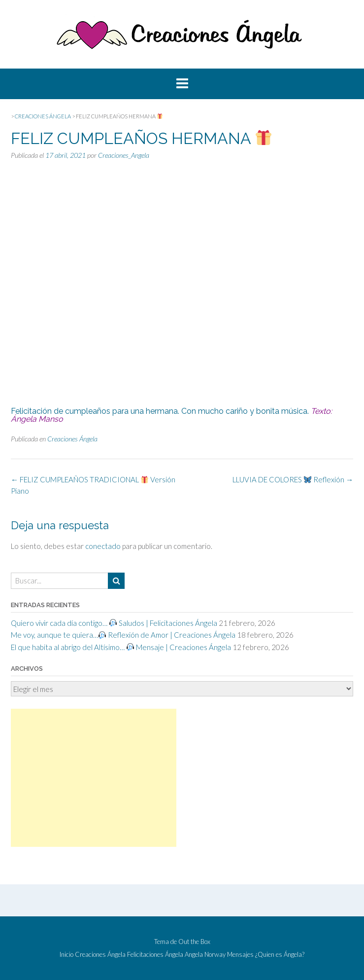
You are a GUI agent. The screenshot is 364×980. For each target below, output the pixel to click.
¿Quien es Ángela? (280, 955)
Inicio (66, 955)
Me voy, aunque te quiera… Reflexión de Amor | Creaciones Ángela (123, 635)
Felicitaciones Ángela (155, 955)
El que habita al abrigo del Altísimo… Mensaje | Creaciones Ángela (121, 647)
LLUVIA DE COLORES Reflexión (293, 479)
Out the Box (194, 942)
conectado (103, 546)
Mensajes (240, 955)
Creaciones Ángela (72, 439)
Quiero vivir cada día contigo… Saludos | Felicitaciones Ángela (114, 623)
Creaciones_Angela (124, 155)
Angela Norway (205, 955)
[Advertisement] (94, 778)
